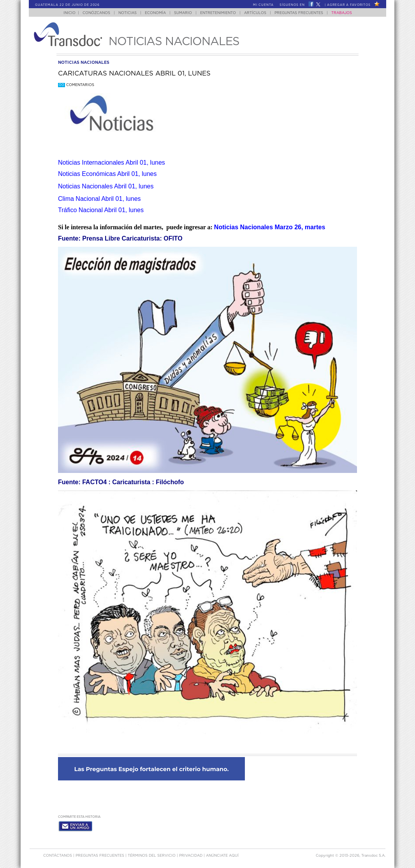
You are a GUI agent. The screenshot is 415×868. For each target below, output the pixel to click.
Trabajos (342, 13)
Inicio (69, 13)
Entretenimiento (218, 13)
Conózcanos (96, 13)
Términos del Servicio (152, 856)
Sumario (183, 13)
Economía (155, 13)
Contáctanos (58, 856)
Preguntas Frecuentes (299, 13)
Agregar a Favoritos (349, 5)
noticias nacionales (84, 62)
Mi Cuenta (263, 5)
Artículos (255, 13)
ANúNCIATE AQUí (222, 856)
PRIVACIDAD (191, 856)
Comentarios (76, 85)
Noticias (127, 13)
